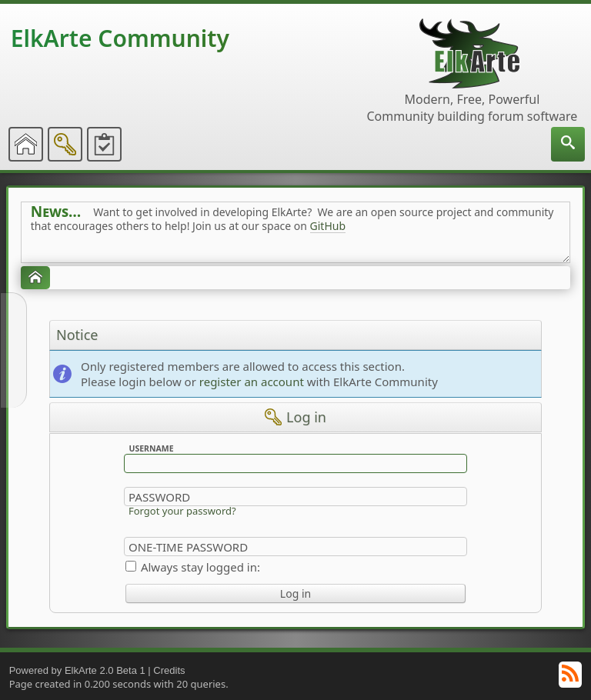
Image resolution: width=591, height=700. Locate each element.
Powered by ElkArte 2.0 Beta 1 (77, 670)
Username (151, 448)
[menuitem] (568, 144)
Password (159, 497)
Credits (169, 670)
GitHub (328, 226)
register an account (252, 382)
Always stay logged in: (200, 567)
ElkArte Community (120, 38)
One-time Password (188, 547)
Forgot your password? (182, 511)
